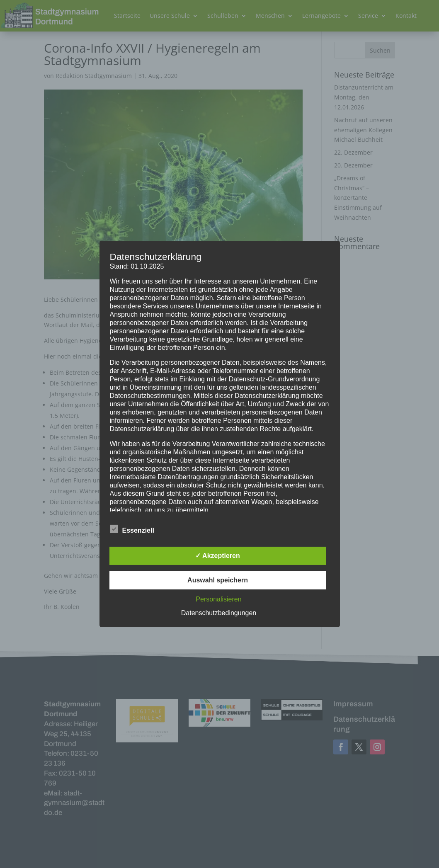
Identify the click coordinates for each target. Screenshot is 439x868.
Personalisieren (218, 599)
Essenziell (132, 529)
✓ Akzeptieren (218, 556)
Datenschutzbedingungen (219, 613)
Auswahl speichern (218, 580)
